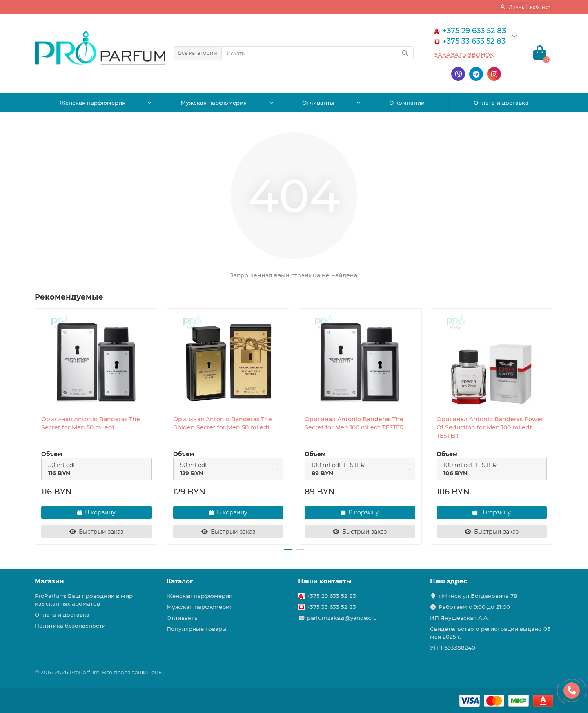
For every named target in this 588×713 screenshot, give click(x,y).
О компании (407, 103)
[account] (525, 7)
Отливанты (318, 103)
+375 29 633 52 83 (331, 596)
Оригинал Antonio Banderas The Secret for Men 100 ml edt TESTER (354, 423)
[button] (288, 550)
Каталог (180, 581)
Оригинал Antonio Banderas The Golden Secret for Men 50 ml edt (223, 423)
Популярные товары (197, 629)
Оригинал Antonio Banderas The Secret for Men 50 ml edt (91, 423)
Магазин (49, 581)
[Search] (317, 53)
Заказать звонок (464, 55)
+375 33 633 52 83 (331, 607)
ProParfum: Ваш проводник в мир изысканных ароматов (84, 600)
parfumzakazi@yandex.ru (342, 618)
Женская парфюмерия (92, 103)
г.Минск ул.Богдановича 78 (478, 596)
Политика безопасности (70, 626)
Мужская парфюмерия (214, 103)
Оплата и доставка (501, 103)
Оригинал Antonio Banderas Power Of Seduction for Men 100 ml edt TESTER (490, 427)
